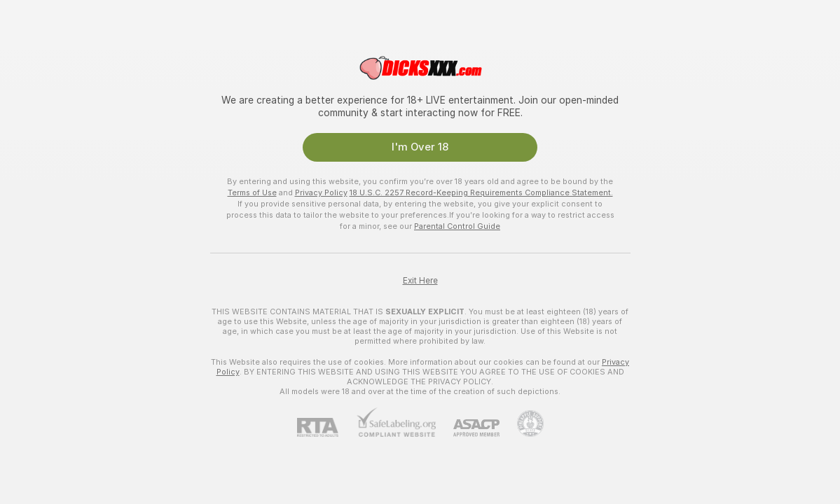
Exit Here (420, 281)
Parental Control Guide (457, 226)
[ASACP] (468, 428)
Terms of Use (252, 192)
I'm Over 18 (420, 147)
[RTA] (326, 427)
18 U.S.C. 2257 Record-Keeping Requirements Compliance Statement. (481, 192)
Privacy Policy (321, 192)
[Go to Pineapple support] (522, 423)
